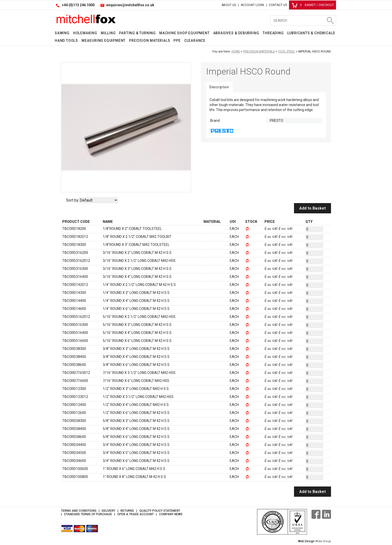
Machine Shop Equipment (184, 33)
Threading (273, 33)
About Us (229, 5)
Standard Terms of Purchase (88, 514)
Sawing (62, 33)
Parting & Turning (137, 33)
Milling (108, 33)
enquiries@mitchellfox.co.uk (130, 5)
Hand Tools (66, 41)
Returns (127, 511)
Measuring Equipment (103, 41)
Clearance (195, 41)
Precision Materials (149, 41)
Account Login (252, 5)
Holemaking (85, 33)
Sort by (72, 200)
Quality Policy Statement (160, 511)
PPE (177, 41)
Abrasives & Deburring (236, 33)
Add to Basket (312, 208)
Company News (171, 514)
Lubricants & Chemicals (311, 33)
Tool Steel (286, 52)
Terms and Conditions (79, 511)
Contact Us (278, 5)
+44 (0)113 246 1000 (78, 5)
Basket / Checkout (313, 5)
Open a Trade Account (135, 514)
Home (236, 52)
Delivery (108, 511)
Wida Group (323, 541)
